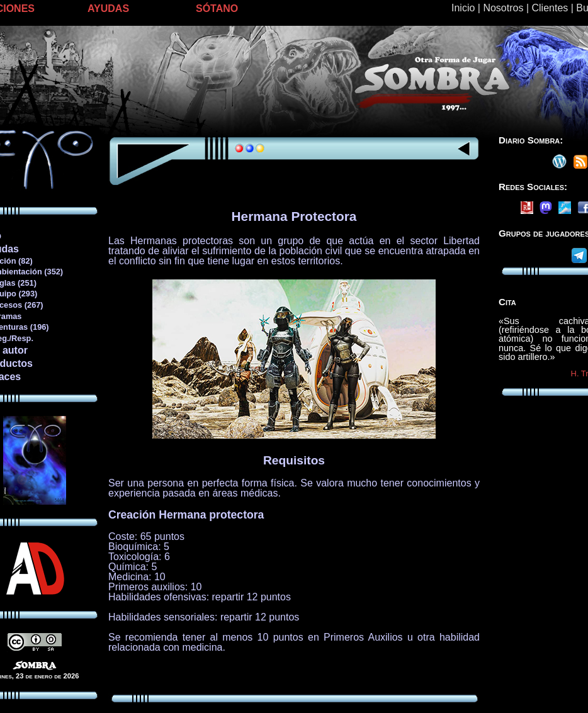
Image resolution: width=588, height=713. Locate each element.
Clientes (550, 8)
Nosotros (503, 8)
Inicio (463, 8)
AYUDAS (108, 8)
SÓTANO (217, 8)
